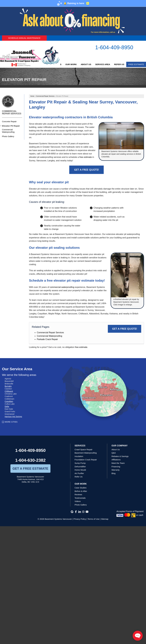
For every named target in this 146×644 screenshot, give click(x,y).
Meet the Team (118, 463)
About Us (86, 64)
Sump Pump (80, 463)
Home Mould (80, 470)
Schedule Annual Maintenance (24, 38)
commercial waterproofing (62, 287)
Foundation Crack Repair (86, 460)
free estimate (86, 157)
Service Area (103, 64)
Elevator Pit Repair (11, 126)
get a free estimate (30, 469)
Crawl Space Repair (83, 449)
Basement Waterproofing (86, 453)
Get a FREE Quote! (125, 329)
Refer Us (119, 64)
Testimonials (80, 498)
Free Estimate (136, 64)
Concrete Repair (9, 121)
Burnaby (8, 386)
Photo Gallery (8, 136)
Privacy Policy (80, 519)
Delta (7, 406)
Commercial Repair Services (50, 333)
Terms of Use (93, 519)
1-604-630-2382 (30, 460)
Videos (78, 501)
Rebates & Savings (120, 456)
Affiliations (116, 460)
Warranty (115, 470)
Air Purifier (79, 473)
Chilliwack (9, 391)
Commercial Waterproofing (50, 336)
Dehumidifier (80, 467)
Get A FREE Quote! (86, 170)
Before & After (81, 491)
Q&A (114, 453)
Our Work (71, 64)
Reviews (78, 494)
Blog (113, 473)
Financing (116, 467)
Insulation (79, 456)
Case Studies (81, 488)
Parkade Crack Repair (47, 339)
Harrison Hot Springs (13, 417)
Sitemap (105, 519)
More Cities (11, 422)
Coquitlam (9, 401)
